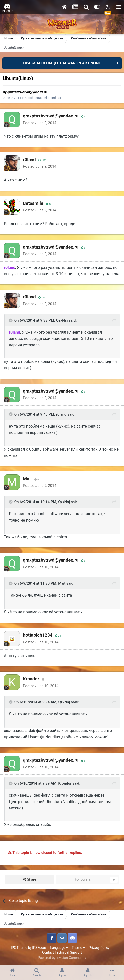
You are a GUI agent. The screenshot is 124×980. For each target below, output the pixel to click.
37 (49, 204)
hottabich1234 (38, 635)
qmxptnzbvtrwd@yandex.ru (27, 92)
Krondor (31, 679)
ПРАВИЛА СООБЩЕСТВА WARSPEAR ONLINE (62, 63)
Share (30, 880)
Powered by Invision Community (62, 958)
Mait (27, 479)
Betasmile (33, 203)
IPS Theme (19, 948)
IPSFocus (39, 948)
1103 (42, 160)
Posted (40, 123)
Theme (78, 948)
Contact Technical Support (62, 952)
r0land (29, 159)
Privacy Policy (99, 948)
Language (59, 948)
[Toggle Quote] (11, 320)
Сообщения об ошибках (43, 98)
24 (58, 636)
